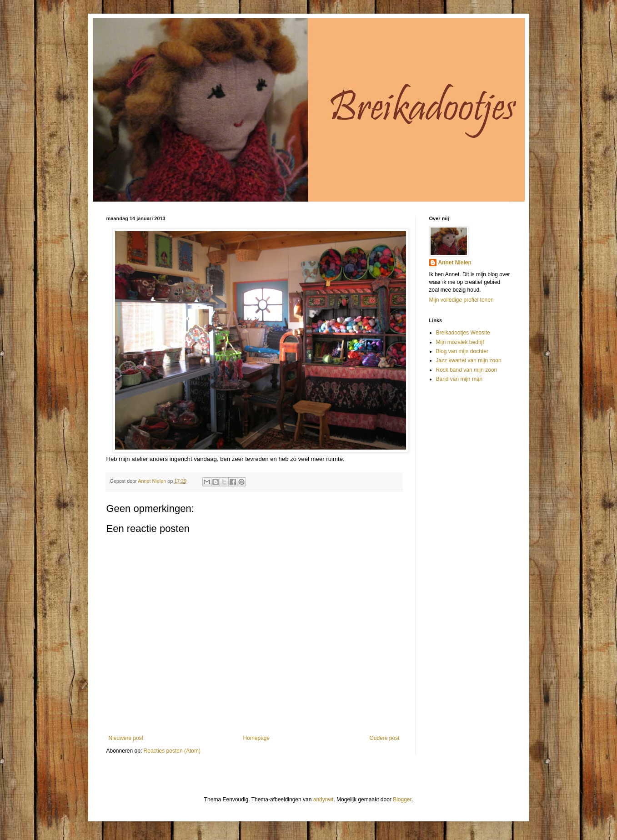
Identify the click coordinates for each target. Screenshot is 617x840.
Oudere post (384, 738)
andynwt (324, 800)
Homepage (256, 738)
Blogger (402, 800)
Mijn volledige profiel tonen (461, 300)
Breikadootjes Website (463, 333)
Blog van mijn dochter (462, 351)
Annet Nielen (455, 263)
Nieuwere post (126, 738)
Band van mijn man (459, 379)
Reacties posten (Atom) (172, 751)
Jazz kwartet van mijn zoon (469, 360)
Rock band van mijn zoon (467, 370)
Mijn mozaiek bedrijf (460, 342)
